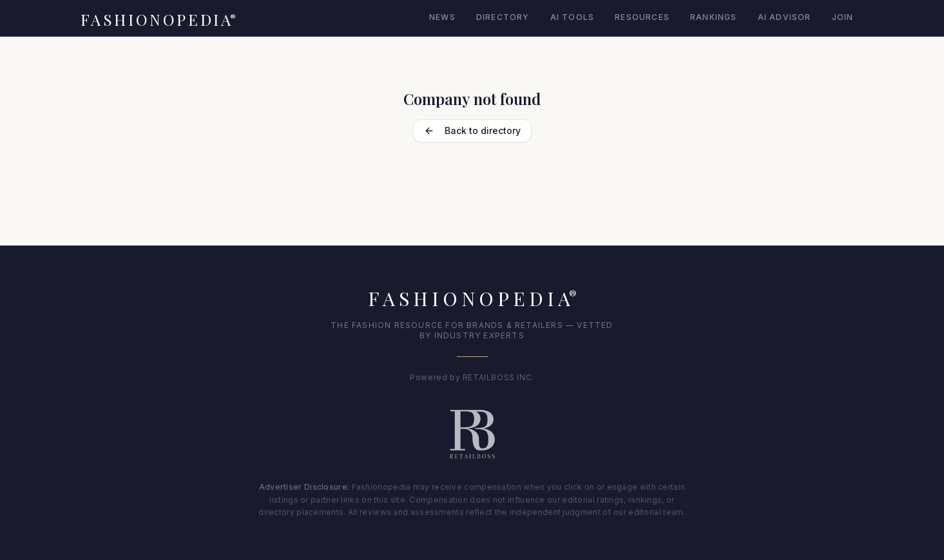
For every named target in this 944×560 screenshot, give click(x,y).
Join (843, 17)
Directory (503, 17)
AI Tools (573, 17)
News (442, 17)
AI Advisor (785, 17)
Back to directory (472, 130)
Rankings (714, 17)
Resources (642, 17)
